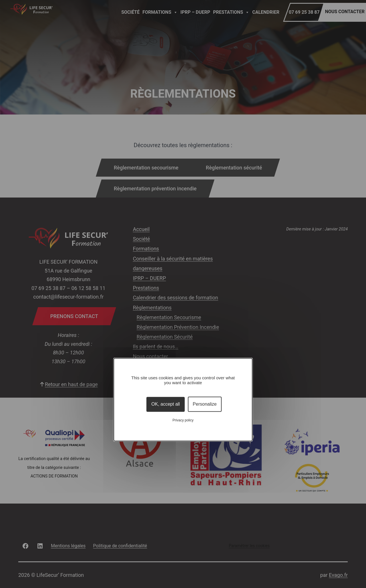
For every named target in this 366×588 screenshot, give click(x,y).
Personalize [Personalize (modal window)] (205, 404)
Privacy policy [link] (183, 421)
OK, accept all (166, 404)
